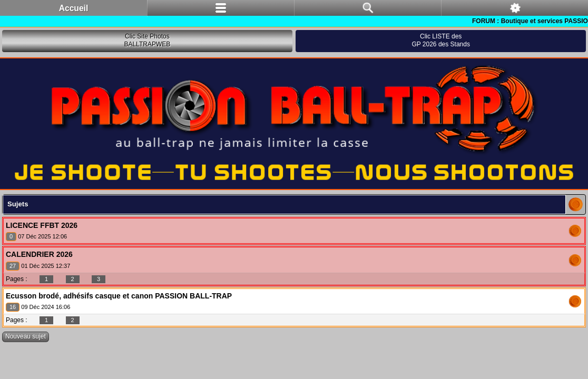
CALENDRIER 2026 (39, 254)
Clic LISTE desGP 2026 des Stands (441, 41)
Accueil (73, 8)
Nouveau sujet (26, 336)
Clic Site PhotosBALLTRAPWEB (147, 41)
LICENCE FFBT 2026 (42, 225)
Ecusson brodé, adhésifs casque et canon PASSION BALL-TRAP (119, 296)
